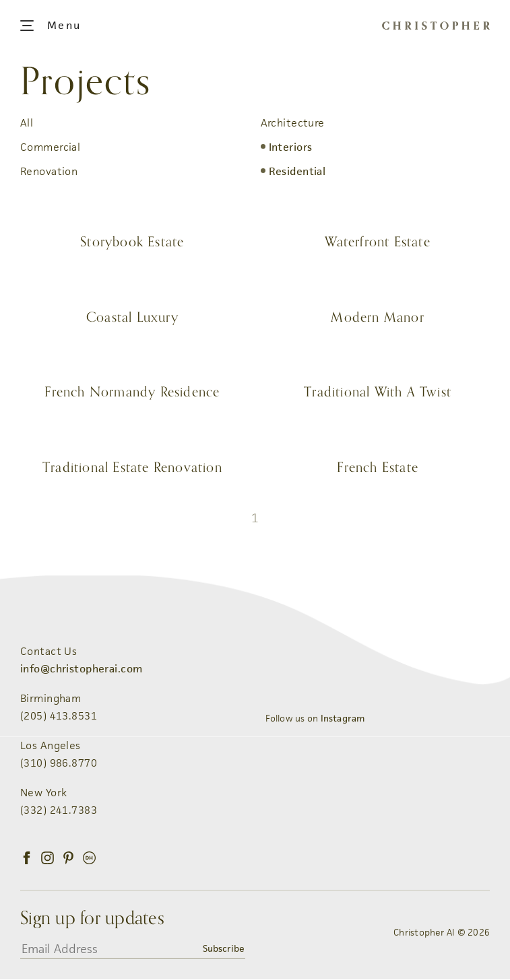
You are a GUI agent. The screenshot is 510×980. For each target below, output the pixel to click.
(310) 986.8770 (59, 764)
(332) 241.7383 (59, 811)
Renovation (49, 171)
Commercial (50, 147)
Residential (297, 171)
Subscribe (224, 949)
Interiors (291, 147)
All (27, 123)
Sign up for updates (92, 919)
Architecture (293, 123)
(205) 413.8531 (59, 716)
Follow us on (315, 718)
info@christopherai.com (81, 669)
